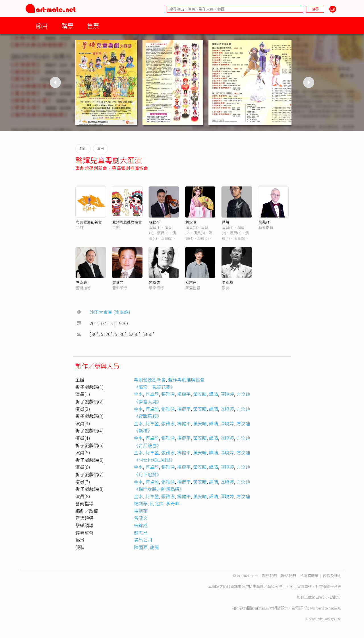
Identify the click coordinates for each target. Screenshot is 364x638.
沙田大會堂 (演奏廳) (110, 312)
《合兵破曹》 (148, 445)
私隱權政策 (309, 576)
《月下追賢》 (148, 474)
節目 (42, 25)
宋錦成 (155, 282)
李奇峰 (81, 282)
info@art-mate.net (318, 608)
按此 (338, 597)
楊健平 (155, 222)
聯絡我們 (288, 576)
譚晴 (226, 222)
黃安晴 (191, 222)
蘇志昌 (191, 282)
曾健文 (118, 282)
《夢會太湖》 (148, 401)
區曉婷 (227, 394)
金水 (138, 394)
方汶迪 (243, 394)
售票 (93, 25)
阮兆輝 (264, 222)
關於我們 (269, 576)
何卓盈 (152, 394)
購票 (67, 25)
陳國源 (227, 282)
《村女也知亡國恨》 (154, 460)
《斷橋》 (143, 430)
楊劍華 (141, 503)
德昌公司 (143, 540)
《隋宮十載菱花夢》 (154, 387)
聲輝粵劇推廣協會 (130, 168)
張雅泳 (168, 394)
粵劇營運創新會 (91, 168)
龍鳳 (154, 547)
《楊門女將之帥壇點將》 (159, 489)
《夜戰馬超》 (148, 416)
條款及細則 (332, 576)
